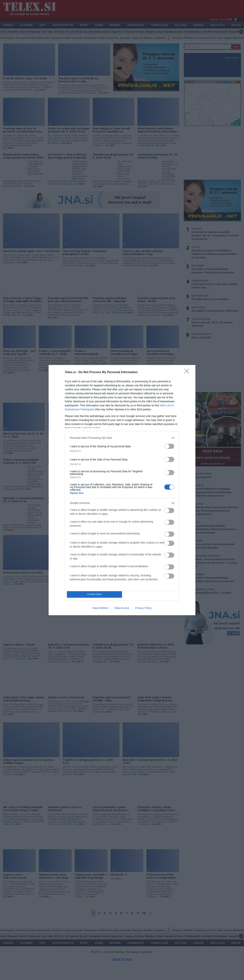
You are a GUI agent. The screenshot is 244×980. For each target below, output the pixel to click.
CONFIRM (94, 594)
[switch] (169, 446)
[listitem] (122, 438)
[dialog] (122, 490)
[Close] (188, 372)
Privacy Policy (143, 608)
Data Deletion (100, 608)
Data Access (122, 608)
